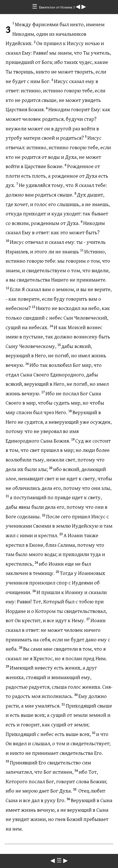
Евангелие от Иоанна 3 (57, 7)
